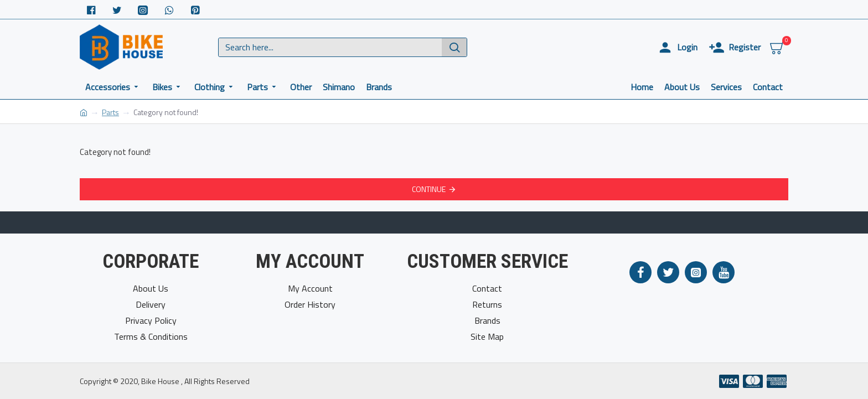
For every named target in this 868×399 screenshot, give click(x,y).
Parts (110, 112)
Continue (429, 189)
